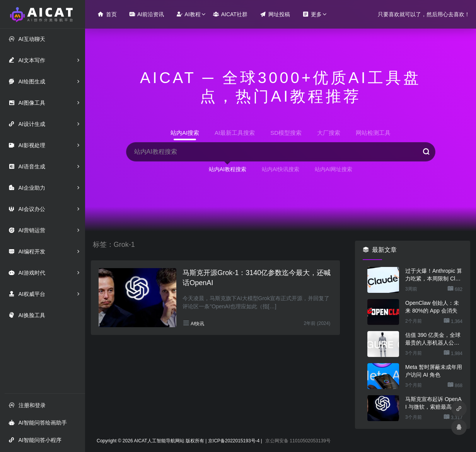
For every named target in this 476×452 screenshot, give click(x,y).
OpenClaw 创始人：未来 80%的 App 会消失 (432, 307)
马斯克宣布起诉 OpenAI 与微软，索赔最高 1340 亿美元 (434, 403)
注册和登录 (27, 405)
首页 (107, 14)
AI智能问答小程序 (35, 440)
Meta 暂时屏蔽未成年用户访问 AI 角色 (434, 371)
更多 (312, 14)
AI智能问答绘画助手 (38, 422)
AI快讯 (197, 324)
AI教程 (188, 14)
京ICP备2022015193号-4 (234, 441)
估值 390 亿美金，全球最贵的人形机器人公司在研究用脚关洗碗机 (433, 339)
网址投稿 (275, 14)
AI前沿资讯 (147, 14)
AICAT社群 (230, 14)
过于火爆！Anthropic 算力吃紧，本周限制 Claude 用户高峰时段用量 (434, 275)
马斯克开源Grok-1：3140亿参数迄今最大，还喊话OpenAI (257, 278)
